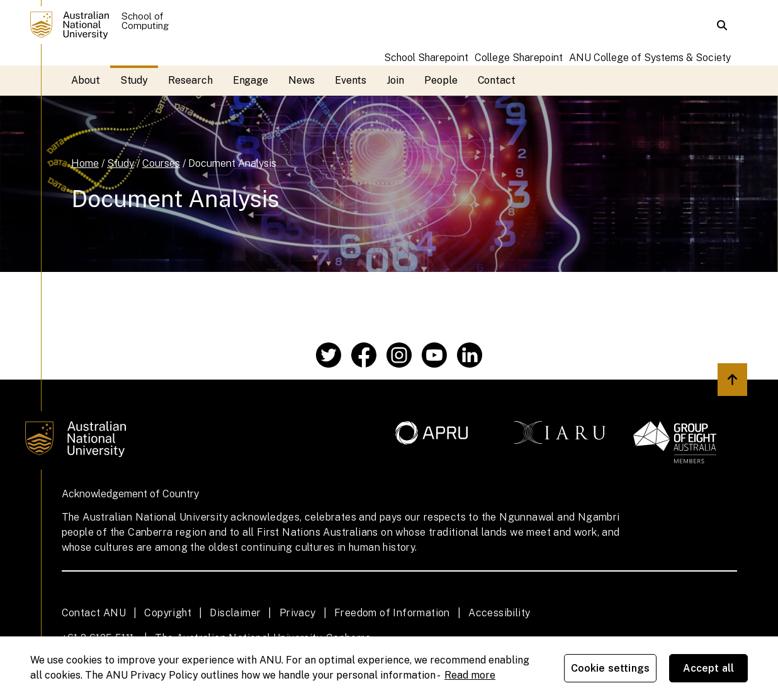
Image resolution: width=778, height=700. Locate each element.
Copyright (168, 613)
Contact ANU (94, 613)
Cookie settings (610, 668)
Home (85, 163)
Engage (251, 80)
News (302, 80)
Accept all (709, 668)
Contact (497, 80)
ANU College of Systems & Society (650, 58)
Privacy (298, 613)
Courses (161, 163)
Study (134, 80)
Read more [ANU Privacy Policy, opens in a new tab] (470, 675)
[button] (722, 25)
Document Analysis (232, 163)
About (86, 80)
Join (395, 80)
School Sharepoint (426, 58)
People (441, 80)
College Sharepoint (519, 58)
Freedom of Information (392, 613)
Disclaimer (235, 613)
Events (351, 80)
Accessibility (499, 613)
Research (190, 80)
